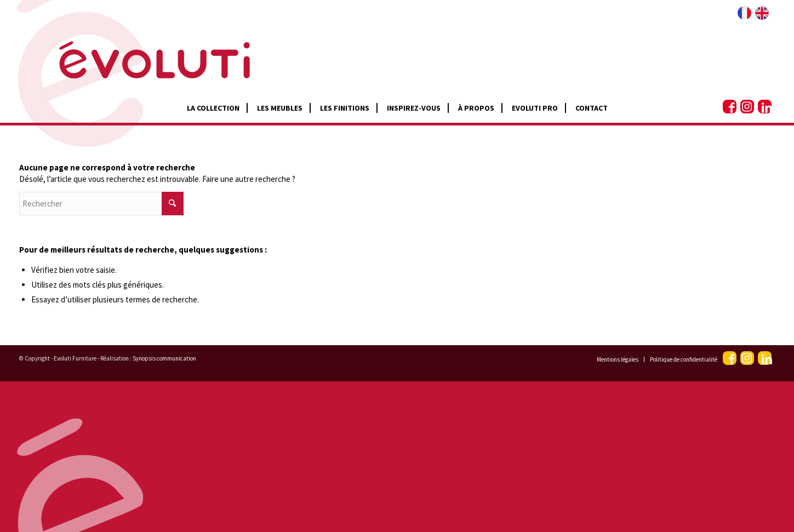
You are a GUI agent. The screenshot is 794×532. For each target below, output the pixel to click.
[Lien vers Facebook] (730, 107)
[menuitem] (213, 108)
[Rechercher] (101, 204)
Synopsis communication (164, 358)
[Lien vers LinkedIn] (765, 107)
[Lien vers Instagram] (747, 107)
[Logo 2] (135, 49)
